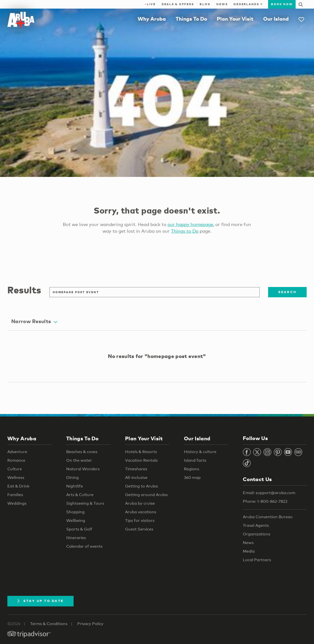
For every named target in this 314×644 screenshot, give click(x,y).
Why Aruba (152, 19)
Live (150, 4)
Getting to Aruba (141, 486)
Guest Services (139, 529)
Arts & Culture (80, 495)
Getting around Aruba (146, 495)
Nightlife (75, 486)
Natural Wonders (83, 469)
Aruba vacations (141, 512)
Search (288, 292)
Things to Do (185, 231)
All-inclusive (136, 478)
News (222, 4)
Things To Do (191, 19)
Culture (15, 469)
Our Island (276, 19)
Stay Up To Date (40, 601)
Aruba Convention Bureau (268, 517)
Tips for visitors (140, 521)
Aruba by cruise (140, 503)
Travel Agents (256, 525)
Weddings (17, 503)
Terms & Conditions (49, 624)
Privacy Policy (90, 624)
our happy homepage (190, 224)
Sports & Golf (79, 529)
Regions (192, 469)
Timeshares (136, 469)
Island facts (195, 460)
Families (15, 495)
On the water (79, 460)
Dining (72, 478)
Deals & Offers (178, 4)
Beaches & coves (82, 452)
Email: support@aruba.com (269, 493)
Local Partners (257, 560)
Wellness (16, 478)
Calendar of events (84, 546)
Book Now (282, 4)
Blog (205, 4)
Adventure (17, 452)
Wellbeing (76, 521)
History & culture (200, 452)
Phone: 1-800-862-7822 (265, 501)
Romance (16, 460)
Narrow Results (34, 321)
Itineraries (76, 538)
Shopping (75, 512)
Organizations (257, 534)
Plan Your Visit (235, 19)
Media (249, 551)
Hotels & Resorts (141, 452)
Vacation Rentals (141, 460)
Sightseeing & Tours (85, 503)
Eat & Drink (18, 486)
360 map (192, 478)
